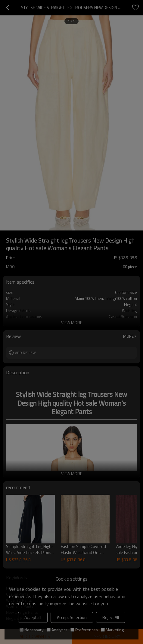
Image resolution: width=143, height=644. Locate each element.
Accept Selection (72, 617)
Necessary (32, 630)
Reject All (111, 617)
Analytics (57, 630)
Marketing (112, 630)
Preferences (84, 630)
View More (72, 322)
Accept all (33, 617)
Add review (25, 353)
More (128, 336)
